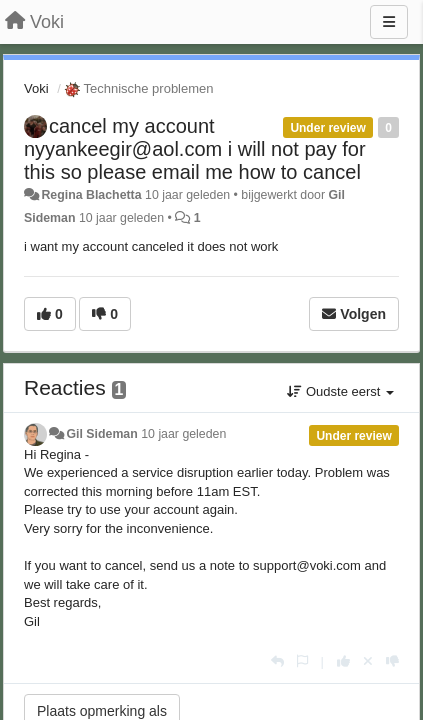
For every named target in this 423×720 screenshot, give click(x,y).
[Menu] (389, 22)
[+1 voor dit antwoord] (343, 661)
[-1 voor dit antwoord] (392, 661)
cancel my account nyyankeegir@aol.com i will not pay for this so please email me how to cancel (195, 149)
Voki (36, 88)
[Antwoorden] (277, 661)
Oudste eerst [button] (340, 391)
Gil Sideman (101, 434)
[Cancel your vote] (368, 661)
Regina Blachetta (91, 195)
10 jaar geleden (183, 434)
